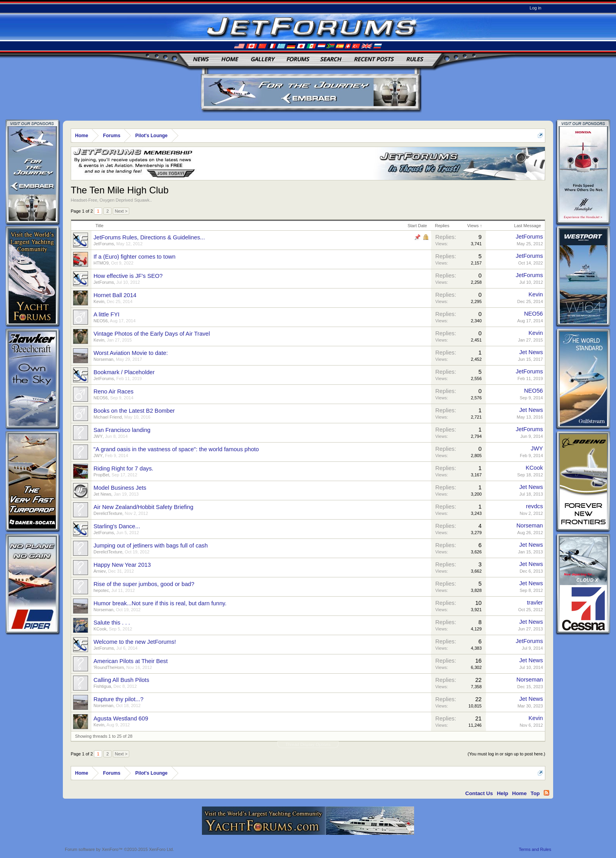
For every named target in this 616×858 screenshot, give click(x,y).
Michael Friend (108, 417)
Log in (535, 8)
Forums (298, 59)
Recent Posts (374, 59)
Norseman (104, 359)
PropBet (101, 475)
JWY (98, 436)
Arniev (100, 571)
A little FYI (106, 314)
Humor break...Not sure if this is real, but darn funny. (160, 603)
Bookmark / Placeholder (124, 372)
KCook (534, 468)
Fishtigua (102, 686)
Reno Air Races (114, 391)
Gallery (262, 59)
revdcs (534, 506)
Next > (121, 211)
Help (503, 793)
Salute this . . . (112, 623)
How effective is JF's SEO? (128, 276)
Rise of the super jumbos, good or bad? (144, 584)
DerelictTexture (108, 513)
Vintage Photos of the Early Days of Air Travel (152, 334)
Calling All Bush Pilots (121, 680)
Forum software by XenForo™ (119, 849)
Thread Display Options (308, 744)
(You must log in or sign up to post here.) (506, 754)
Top (535, 793)
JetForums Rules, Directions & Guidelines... (149, 237)
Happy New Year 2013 (122, 565)
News (201, 59)
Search (331, 59)
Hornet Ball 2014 (115, 295)
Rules (415, 59)
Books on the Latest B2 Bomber (134, 411)
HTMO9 (101, 263)
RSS (546, 793)
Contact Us (479, 793)
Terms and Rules (535, 849)
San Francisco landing (122, 430)
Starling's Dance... (117, 526)
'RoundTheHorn (109, 667)
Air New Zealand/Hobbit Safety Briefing (143, 507)
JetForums (104, 244)
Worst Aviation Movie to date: (131, 353)
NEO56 (101, 321)
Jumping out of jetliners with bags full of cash (151, 546)
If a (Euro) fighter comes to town (135, 257)
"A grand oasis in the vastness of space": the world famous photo (176, 449)
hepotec (101, 590)
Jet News (531, 352)
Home (230, 59)
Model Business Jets (120, 488)
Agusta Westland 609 (121, 718)
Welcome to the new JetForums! (135, 642)
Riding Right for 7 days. (123, 469)
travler (535, 603)
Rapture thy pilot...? (118, 699)
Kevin (99, 301)
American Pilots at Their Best (131, 661)
